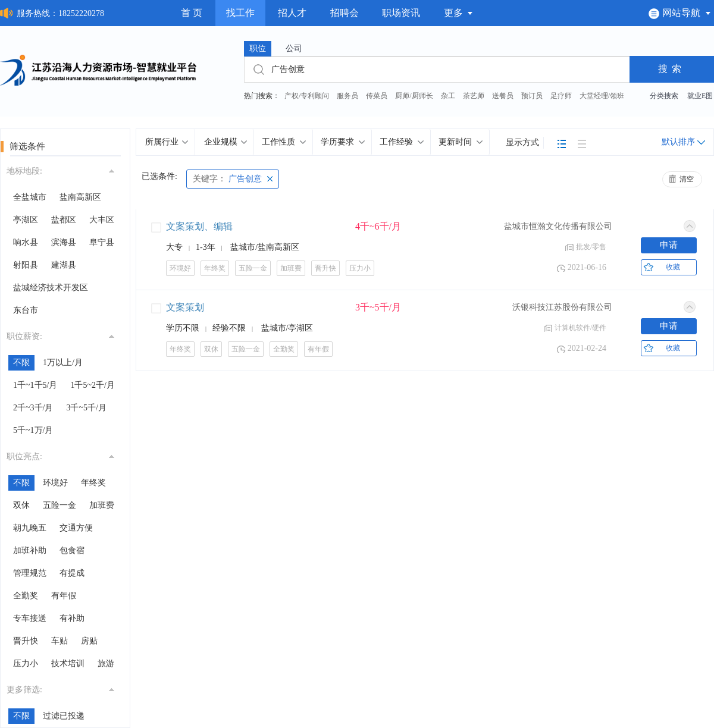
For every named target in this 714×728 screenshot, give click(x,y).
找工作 (240, 13)
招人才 (292, 13)
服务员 (347, 96)
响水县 (26, 242)
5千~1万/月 (33, 430)
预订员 (532, 96)
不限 (21, 363)
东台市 (26, 310)
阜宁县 (102, 242)
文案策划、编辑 (199, 226)
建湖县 (64, 265)
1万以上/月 (63, 363)
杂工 (448, 96)
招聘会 (345, 13)
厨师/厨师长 (414, 96)
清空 (687, 179)
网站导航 (680, 13)
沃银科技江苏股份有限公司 (562, 307)
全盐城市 (30, 197)
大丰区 (102, 220)
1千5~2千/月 (92, 385)
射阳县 (26, 265)
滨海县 (64, 242)
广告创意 (227, 179)
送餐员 (503, 96)
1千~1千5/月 (35, 385)
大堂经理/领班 (602, 96)
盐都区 (64, 220)
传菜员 (377, 96)
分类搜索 (664, 96)
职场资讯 (401, 13)
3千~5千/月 (86, 408)
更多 (459, 13)
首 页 (192, 13)
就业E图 (700, 96)
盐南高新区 (80, 197)
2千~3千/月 (33, 408)
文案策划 (185, 307)
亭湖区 (26, 220)
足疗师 (561, 96)
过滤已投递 (64, 716)
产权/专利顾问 (307, 96)
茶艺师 (474, 96)
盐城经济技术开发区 (51, 288)
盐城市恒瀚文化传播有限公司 (558, 226)
